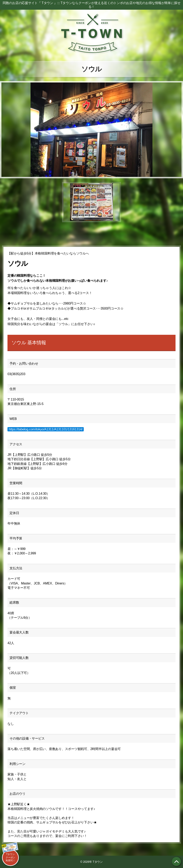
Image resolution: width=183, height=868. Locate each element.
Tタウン (98, 862)
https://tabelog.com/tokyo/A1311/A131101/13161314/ (46, 429)
